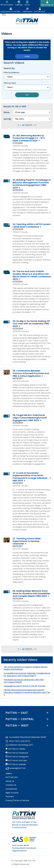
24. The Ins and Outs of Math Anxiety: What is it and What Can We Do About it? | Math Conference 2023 (32, 275)
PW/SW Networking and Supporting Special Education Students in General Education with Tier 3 (27, 692)
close (27, 56)
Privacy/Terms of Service (17, 801)
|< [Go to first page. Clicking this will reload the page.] (19, 125)
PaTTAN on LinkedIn (16, 764)
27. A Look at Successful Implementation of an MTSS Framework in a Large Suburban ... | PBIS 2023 (32, 477)
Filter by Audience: (12, 73)
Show (7, 112)
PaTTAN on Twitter (16, 749)
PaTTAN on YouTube (16, 761)
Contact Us (11, 785)
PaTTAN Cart (12, 777)
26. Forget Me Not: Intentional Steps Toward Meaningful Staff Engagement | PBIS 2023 (30, 418)
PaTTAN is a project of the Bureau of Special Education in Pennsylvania (25, 825)
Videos (9, 773)
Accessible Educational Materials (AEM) (26, 737)
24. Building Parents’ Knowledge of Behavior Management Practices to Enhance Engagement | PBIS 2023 (32, 184)
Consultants (11, 789)
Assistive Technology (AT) (19, 745)
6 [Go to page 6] (23, 125)
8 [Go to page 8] (27, 125)
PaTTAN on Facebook (17, 753)
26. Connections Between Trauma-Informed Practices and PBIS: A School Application (31, 373)
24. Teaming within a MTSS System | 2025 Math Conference (32, 225)
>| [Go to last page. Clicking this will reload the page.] (35, 125)
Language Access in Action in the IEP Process (25, 686)
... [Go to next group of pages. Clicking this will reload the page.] (33, 125)
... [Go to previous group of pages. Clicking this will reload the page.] (22, 125)
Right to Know (12, 793)
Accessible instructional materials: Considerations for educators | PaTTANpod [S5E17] (27, 674)
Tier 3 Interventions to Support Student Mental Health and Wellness (25, 668)
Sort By (7, 119)
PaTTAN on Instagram (17, 757)
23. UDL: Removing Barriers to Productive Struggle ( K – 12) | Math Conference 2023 (29, 138)
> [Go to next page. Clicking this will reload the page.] (34, 125)
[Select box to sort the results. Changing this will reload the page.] (32, 119)
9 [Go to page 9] (29, 125)
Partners (10, 797)
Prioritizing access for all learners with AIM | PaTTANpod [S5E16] (24, 681)
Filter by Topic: (10, 83)
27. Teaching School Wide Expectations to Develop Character (27, 541)
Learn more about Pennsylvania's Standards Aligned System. (24, 848)
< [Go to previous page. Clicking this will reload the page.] (21, 125)
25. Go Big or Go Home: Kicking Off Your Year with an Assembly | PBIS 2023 (31, 324)
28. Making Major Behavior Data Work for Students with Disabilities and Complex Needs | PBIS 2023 (31, 593)
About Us (10, 781)
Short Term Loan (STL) (18, 741)
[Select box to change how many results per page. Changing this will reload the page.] (32, 112)
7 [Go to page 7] (25, 125)
